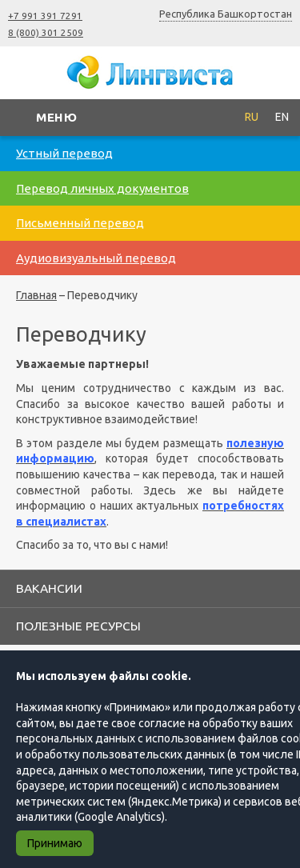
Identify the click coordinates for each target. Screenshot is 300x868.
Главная (36, 295)
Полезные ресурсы (78, 626)
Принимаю (55, 843)
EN (282, 117)
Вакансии (49, 588)
